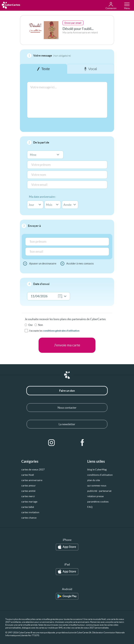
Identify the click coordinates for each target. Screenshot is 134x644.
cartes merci (28, 496)
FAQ (90, 507)
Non (40, 325)
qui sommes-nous (97, 486)
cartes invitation (30, 512)
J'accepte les (54, 331)
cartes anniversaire (32, 480)
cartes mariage (29, 502)
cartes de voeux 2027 (33, 469)
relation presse (95, 496)
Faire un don (67, 391)
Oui (30, 325)
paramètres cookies (98, 502)
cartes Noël (28, 475)
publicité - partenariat (99, 491)
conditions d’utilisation (100, 475)
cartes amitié (28, 491)
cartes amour (29, 486)
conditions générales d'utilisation (61, 331)
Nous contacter (67, 408)
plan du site (94, 480)
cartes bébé (28, 507)
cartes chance (29, 518)
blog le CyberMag (97, 469)
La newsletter (67, 424)
